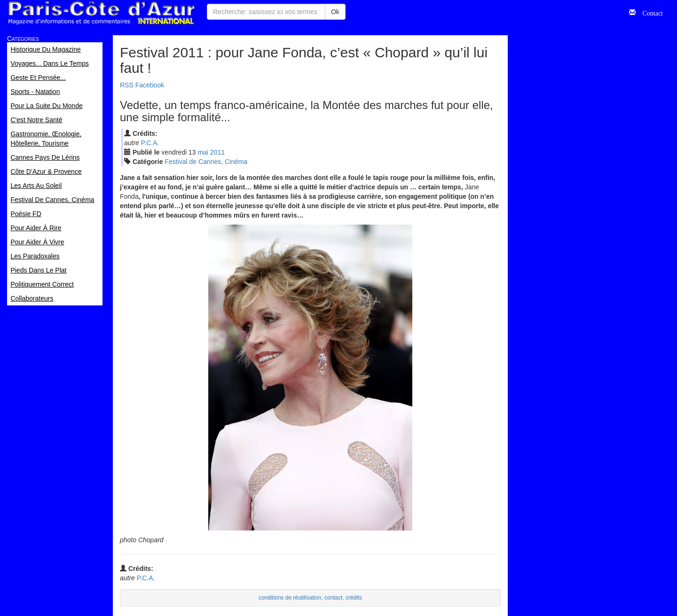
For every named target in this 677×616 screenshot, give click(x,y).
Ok (335, 12)
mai (203, 152)
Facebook (150, 85)
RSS (127, 85)
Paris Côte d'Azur (101, 13)
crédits (354, 598)
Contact (649, 12)
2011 (217, 152)
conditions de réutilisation (290, 598)
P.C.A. (150, 143)
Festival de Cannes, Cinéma (206, 162)
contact (333, 598)
